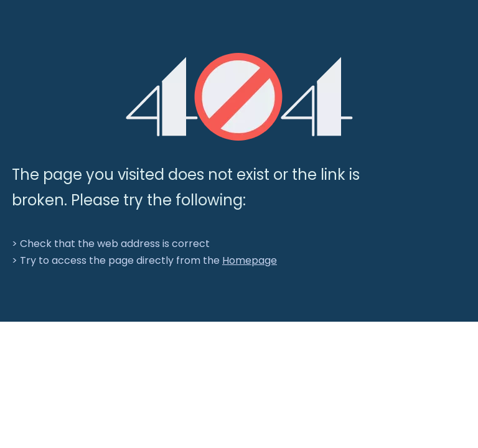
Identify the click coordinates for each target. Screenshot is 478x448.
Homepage (250, 260)
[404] (239, 97)
